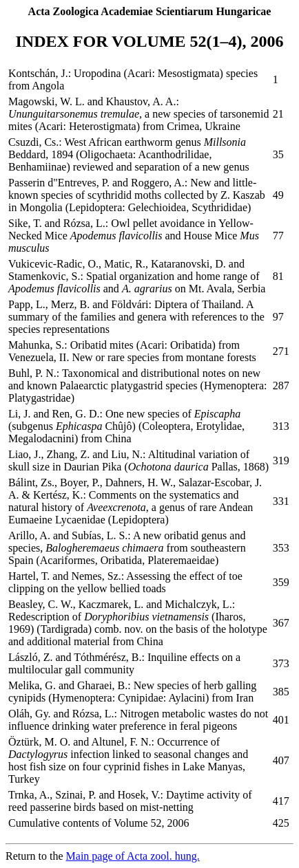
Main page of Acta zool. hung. (133, 856)
